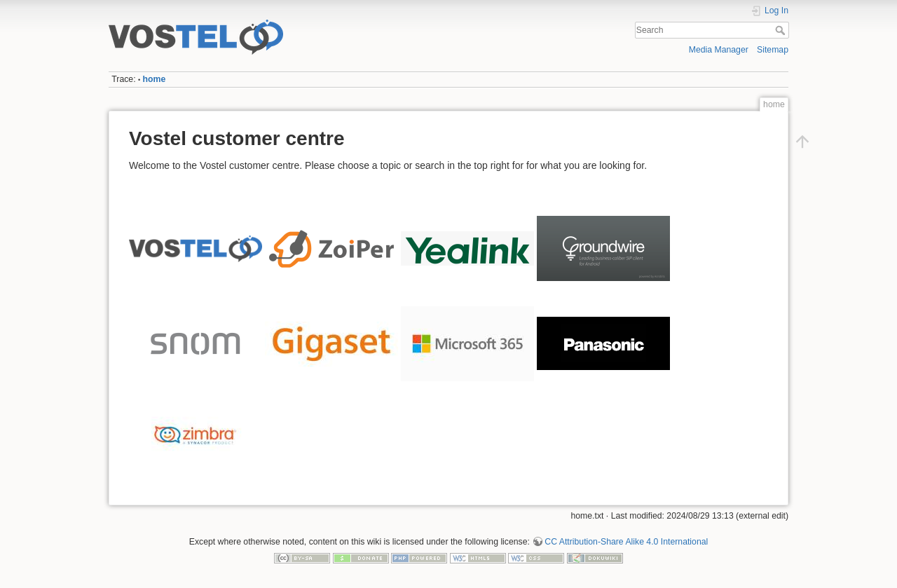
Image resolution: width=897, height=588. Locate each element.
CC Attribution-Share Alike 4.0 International (626, 542)
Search (782, 30)
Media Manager (719, 50)
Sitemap (773, 50)
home (155, 79)
